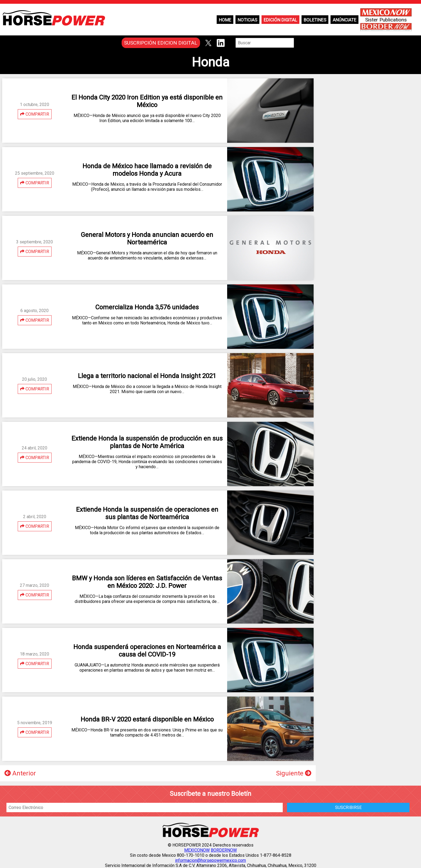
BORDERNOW (224, 850)
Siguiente (294, 773)
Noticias (247, 20)
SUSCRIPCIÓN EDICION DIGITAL (161, 43)
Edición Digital (280, 20)
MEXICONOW (197, 850)
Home (225, 20)
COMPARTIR (35, 114)
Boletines (315, 20)
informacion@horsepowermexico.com (210, 860)
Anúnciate (344, 20)
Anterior (20, 773)
